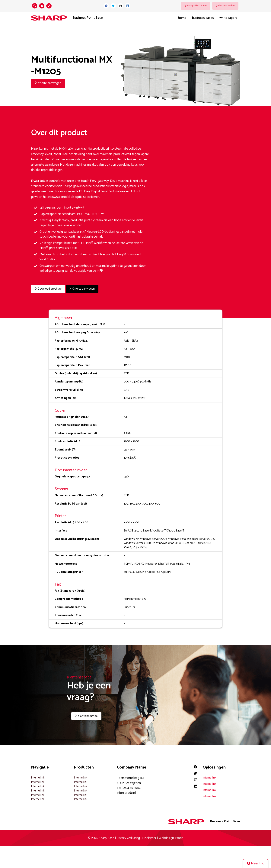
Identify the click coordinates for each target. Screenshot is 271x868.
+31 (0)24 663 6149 (129, 787)
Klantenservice (83, 716)
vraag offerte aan (197, 6)
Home (182, 18)
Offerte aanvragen (88, 289)
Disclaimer (149, 837)
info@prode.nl (126, 792)
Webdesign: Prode (171, 837)
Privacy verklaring (128, 837)
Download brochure (50, 289)
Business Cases (203, 18)
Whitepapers (228, 18)
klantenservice (227, 6)
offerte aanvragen (48, 83)
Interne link (38, 777)
